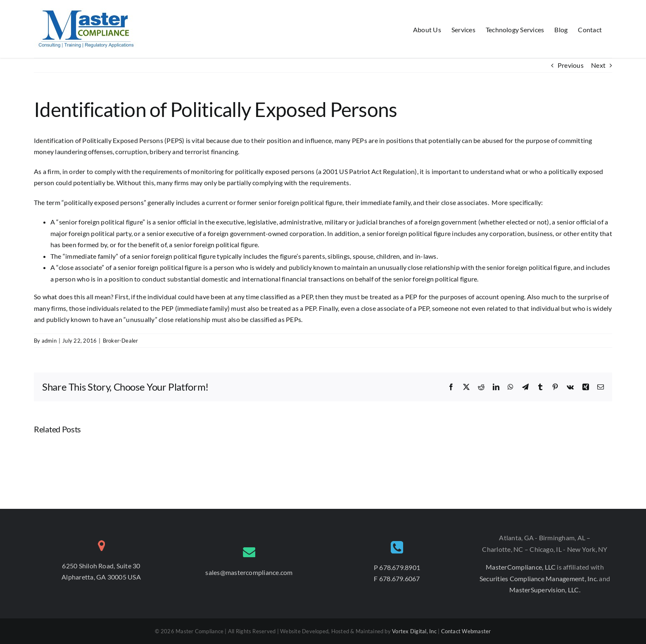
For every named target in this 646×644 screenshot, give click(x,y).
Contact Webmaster (466, 631)
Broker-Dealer (121, 341)
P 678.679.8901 (397, 567)
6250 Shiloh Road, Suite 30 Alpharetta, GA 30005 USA (101, 571)
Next (598, 65)
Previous (571, 65)
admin (49, 341)
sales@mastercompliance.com (249, 572)
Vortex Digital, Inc (414, 631)
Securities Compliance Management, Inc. (539, 578)
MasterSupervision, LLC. (545, 590)
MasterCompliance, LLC (521, 567)
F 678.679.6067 (397, 578)
